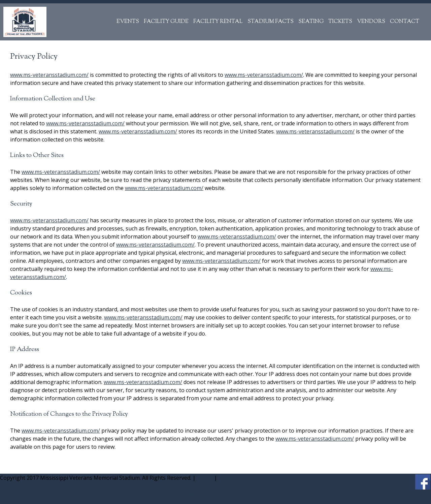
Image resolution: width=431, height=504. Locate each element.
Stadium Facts (271, 22)
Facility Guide (166, 22)
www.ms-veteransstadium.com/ (49, 75)
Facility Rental (218, 22)
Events (128, 22)
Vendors (371, 22)
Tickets (340, 22)
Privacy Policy (235, 478)
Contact (405, 22)
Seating (311, 22)
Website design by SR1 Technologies (207, 494)
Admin (205, 478)
